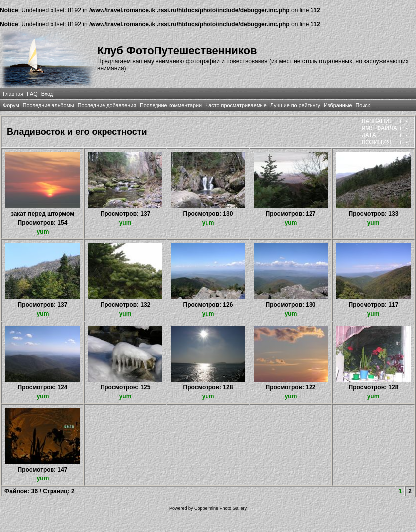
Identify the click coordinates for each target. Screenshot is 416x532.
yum (43, 232)
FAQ (32, 94)
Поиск (363, 105)
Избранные (338, 105)
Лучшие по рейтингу (295, 105)
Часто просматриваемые (236, 105)
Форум (11, 105)
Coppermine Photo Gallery (220, 508)
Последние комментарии (171, 105)
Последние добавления (107, 105)
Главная (13, 94)
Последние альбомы (49, 105)
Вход (47, 94)
